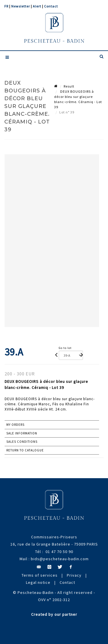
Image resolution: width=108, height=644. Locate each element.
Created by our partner (54, 614)
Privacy (74, 575)
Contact (51, 6)
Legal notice (38, 582)
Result (69, 86)
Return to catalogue (25, 450)
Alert (37, 6)
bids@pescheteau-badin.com (60, 559)
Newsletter (21, 6)
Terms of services (40, 575)
